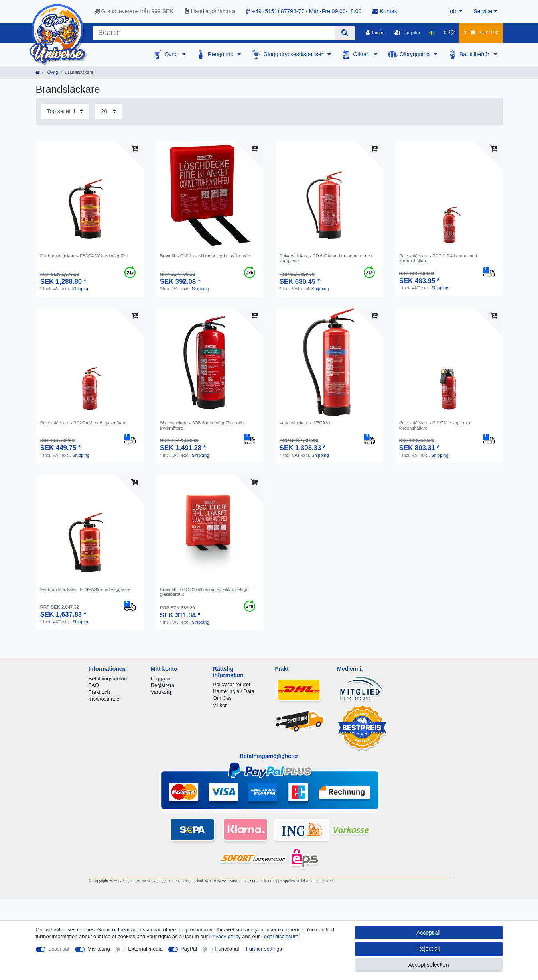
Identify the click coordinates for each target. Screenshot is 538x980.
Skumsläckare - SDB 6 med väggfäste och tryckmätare (202, 425)
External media (145, 949)
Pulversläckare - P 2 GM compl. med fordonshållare (436, 425)
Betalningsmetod (108, 679)
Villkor (220, 705)
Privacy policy (225, 936)
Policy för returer (232, 684)
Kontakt (385, 11)
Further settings (264, 949)
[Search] (345, 33)
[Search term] (214, 33)
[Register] (407, 33)
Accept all (429, 933)
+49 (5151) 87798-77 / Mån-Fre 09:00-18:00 (304, 11)
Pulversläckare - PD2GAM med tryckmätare (84, 423)
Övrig (172, 54)
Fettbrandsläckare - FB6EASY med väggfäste (85, 589)
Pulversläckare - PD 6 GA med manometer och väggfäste (326, 258)
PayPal (189, 949)
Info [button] (453, 11)
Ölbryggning (415, 54)
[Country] (432, 33)
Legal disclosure (280, 936)
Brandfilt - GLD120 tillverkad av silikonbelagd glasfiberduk (204, 592)
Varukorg (161, 692)
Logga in (161, 679)
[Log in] (375, 33)
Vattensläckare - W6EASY (305, 423)
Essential (59, 949)
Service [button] (483, 11)
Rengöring (222, 54)
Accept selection (429, 965)
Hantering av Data (234, 691)
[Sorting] (65, 111)
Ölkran (362, 54)
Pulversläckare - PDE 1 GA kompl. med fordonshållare (438, 258)
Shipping (81, 289)
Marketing (99, 949)
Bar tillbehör (475, 54)
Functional (227, 949)
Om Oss (222, 698)
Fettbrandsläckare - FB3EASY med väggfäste (85, 256)
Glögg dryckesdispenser (294, 54)
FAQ (94, 685)
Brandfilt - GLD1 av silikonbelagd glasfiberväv (205, 256)
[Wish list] (449, 33)
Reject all (429, 949)
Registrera (163, 685)
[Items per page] (108, 111)
